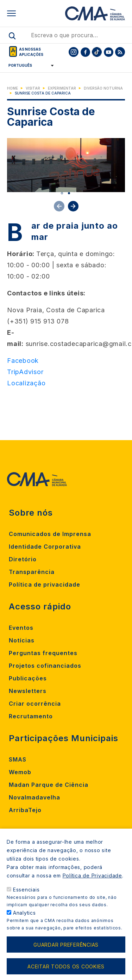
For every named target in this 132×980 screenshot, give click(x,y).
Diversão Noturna (103, 88)
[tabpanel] (66, 165)
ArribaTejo (25, 810)
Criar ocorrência (35, 704)
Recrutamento (31, 716)
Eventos (21, 628)
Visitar (33, 88)
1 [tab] (62, 193)
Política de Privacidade (92, 876)
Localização (26, 383)
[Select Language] (29, 65)
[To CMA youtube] (108, 52)
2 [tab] (69, 193)
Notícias (22, 640)
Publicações (28, 678)
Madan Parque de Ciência (49, 785)
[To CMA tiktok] (97, 52)
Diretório (23, 559)
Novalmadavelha (34, 797)
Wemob (20, 772)
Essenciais (26, 890)
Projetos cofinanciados (45, 666)
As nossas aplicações (31, 52)
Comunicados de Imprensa (50, 534)
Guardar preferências (66, 945)
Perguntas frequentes (43, 653)
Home (12, 88)
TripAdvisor (25, 372)
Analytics (24, 913)
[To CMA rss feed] (120, 52)
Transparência (32, 572)
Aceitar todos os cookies (66, 966)
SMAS (18, 759)
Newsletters (28, 691)
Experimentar (62, 88)
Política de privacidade (45, 584)
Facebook (23, 361)
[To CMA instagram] (74, 52)
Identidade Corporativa (45, 547)
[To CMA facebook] (85, 52)
